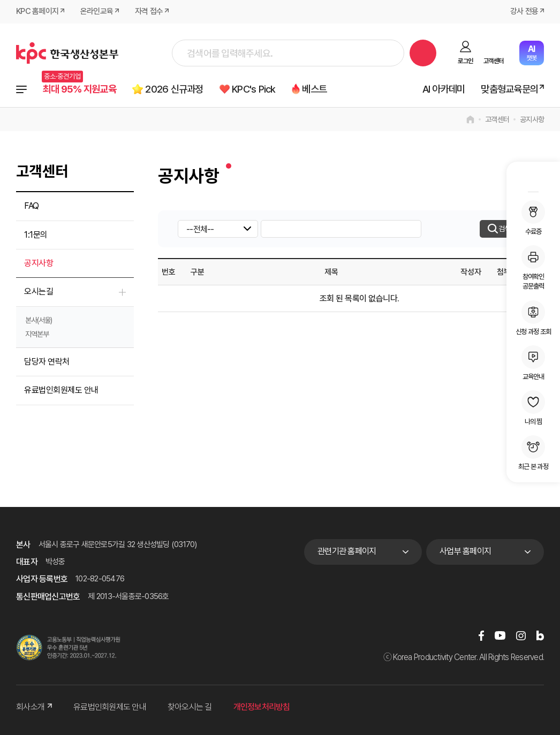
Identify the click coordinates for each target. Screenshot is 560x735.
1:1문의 (36, 235)
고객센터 (493, 61)
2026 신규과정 (176, 89)
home (470, 120)
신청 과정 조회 (533, 318)
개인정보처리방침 (262, 707)
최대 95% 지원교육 (80, 89)
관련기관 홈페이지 (347, 552)
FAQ (32, 206)
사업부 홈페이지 (465, 552)
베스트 (317, 89)
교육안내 (533, 363)
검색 (423, 53)
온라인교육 (97, 12)
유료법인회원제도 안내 (61, 391)
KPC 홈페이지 (37, 12)
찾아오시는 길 (190, 707)
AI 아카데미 (444, 89)
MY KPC (533, 178)
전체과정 (21, 89)
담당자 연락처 (47, 362)
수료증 (533, 218)
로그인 (465, 61)
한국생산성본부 (67, 53)
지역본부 (37, 334)
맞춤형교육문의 (509, 89)
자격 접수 (149, 12)
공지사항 (532, 120)
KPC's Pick (256, 89)
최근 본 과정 (533, 453)
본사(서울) (39, 320)
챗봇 (531, 53)
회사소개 (34, 707)
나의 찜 (533, 408)
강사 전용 (524, 12)
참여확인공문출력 (533, 268)
